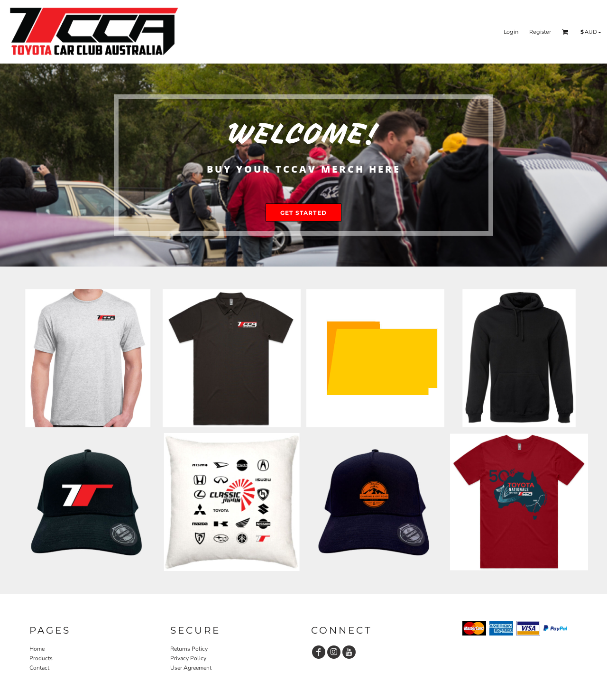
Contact (39, 668)
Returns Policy (189, 649)
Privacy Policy (188, 658)
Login (511, 32)
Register (540, 32)
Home (37, 649)
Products (41, 658)
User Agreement (191, 668)
